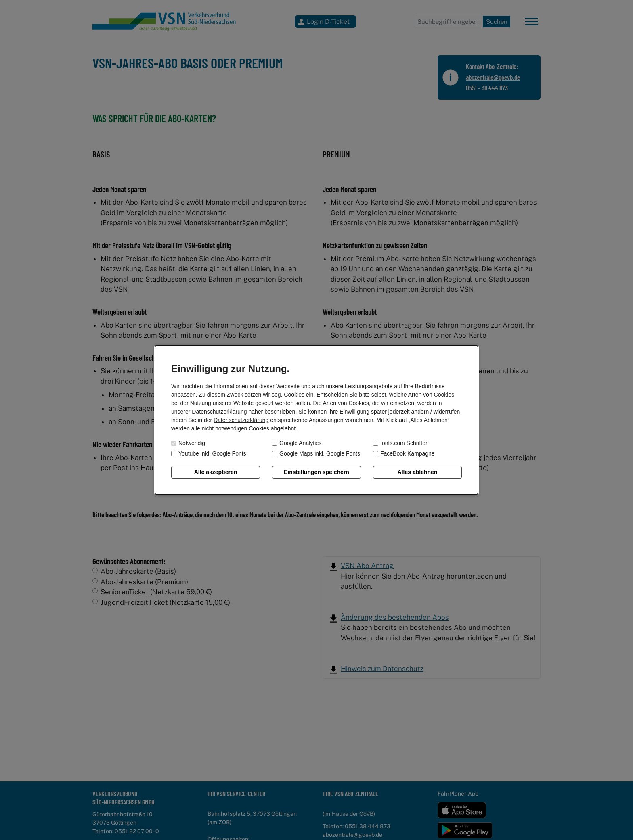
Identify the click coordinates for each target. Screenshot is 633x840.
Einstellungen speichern (316, 472)
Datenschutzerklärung (241, 420)
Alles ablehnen (418, 472)
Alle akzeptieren (216, 472)
